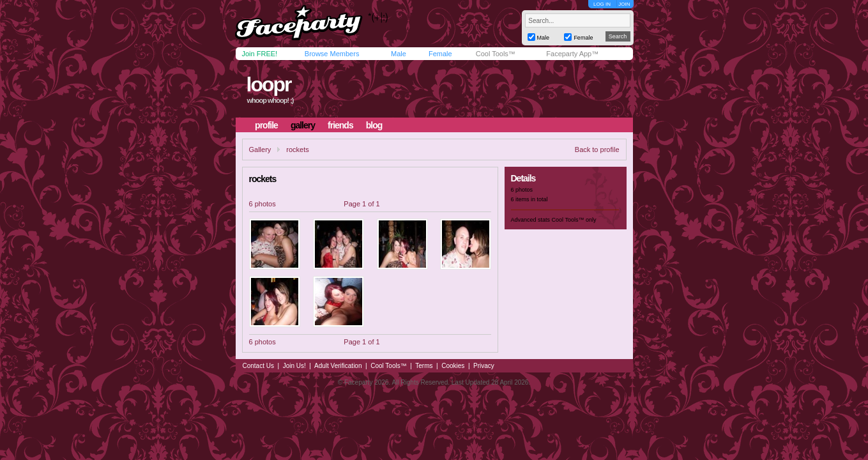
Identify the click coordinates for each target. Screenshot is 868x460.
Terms (424, 366)
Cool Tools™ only (574, 220)
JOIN (624, 4)
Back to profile (597, 149)
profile (266, 125)
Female (440, 54)
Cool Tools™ (496, 54)
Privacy (484, 366)
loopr (268, 84)
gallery (303, 125)
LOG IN (602, 4)
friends (340, 125)
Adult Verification (338, 366)
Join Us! (294, 366)
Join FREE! (260, 54)
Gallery (260, 149)
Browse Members (332, 54)
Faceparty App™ (572, 54)
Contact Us (258, 366)
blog (374, 125)
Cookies (453, 366)
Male (399, 54)
